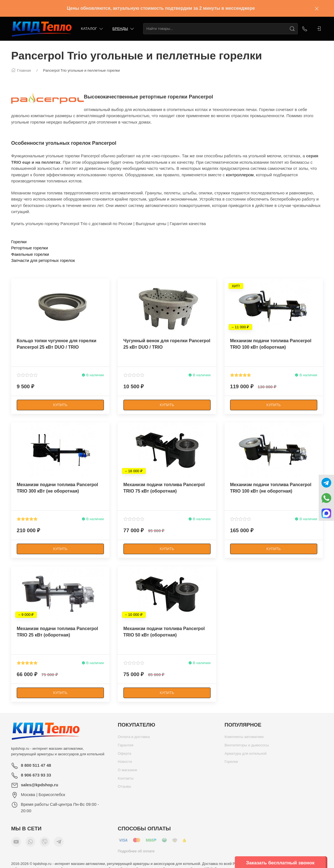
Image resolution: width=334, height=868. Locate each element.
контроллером (240, 175)
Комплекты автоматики (244, 738)
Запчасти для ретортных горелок (43, 260)
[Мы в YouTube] (16, 843)
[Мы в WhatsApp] (30, 843)
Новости (125, 763)
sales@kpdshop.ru (40, 785)
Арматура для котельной (246, 755)
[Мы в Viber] (45, 843)
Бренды (124, 29)
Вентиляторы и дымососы (247, 747)
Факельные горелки (30, 254)
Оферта (125, 755)
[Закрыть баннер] (317, 8)
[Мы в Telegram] (59, 843)
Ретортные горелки (30, 248)
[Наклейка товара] (15, 283)
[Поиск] (292, 29)
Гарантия (126, 747)
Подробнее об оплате (136, 853)
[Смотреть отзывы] (27, 375)
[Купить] (60, 405)
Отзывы (125, 788)
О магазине (128, 771)
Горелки (19, 242)
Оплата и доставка (134, 738)
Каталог (93, 29)
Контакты (126, 780)
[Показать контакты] (305, 29)
